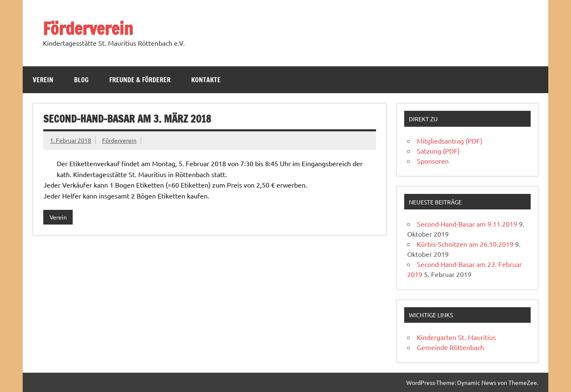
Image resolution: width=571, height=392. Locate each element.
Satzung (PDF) (438, 151)
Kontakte (206, 80)
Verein (43, 80)
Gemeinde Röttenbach (450, 347)
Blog (81, 80)
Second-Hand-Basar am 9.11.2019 (467, 224)
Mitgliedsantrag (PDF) (450, 141)
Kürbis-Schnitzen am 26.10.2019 (465, 244)
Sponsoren (433, 161)
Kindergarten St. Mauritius (456, 337)
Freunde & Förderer (140, 80)
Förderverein (88, 28)
